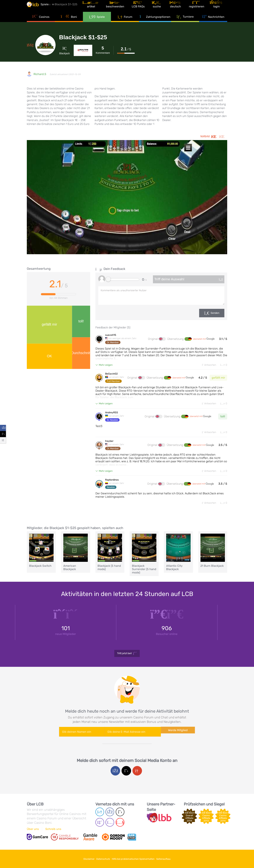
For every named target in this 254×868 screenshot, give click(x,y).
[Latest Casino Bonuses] (37, 8)
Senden (215, 313)
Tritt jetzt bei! (127, 656)
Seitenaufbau (171, 859)
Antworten (206, 365)
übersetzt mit (204, 339)
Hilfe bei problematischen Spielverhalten (136, 859)
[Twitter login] (126, 773)
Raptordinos (112, 482)
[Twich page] (100, 824)
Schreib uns (53, 831)
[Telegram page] (100, 814)
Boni (69, 23)
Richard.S (40, 74)
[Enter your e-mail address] (133, 734)
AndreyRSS (112, 414)
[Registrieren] (200, 8)
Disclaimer (82, 859)
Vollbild (214, 137)
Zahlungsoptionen (155, 23)
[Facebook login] (115, 773)
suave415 (111, 335)
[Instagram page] (110, 824)
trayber (109, 443)
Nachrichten (213, 23)
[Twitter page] (120, 814)
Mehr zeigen (106, 365)
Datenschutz (101, 859)
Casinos (41, 23)
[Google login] (137, 773)
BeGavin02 (111, 374)
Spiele (97, 23)
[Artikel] (100, 8)
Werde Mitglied (178, 734)
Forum (125, 23)
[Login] (220, 8)
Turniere (185, 23)
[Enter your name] (82, 734)
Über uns (33, 831)
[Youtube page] (120, 824)
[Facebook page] (110, 814)
